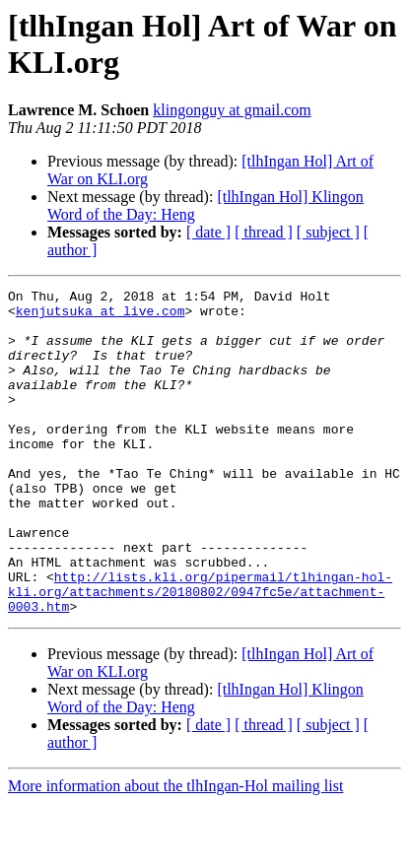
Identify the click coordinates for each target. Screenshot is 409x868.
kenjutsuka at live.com (101, 316)
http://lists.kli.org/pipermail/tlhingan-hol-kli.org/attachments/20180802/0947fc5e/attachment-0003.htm (200, 653)
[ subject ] (328, 232)
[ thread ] (264, 232)
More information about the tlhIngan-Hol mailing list (175, 851)
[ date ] (208, 232)
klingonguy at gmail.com (232, 110)
